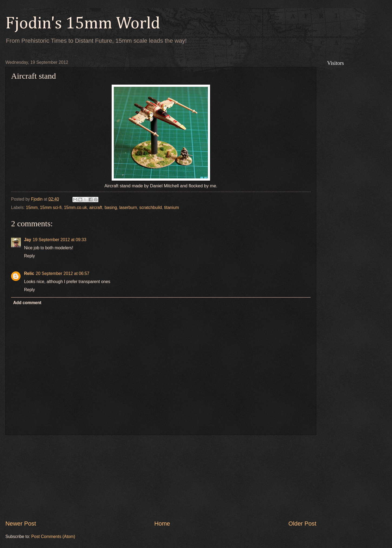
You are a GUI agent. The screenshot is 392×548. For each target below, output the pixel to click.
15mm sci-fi (51, 207)
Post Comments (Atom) (53, 537)
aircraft (96, 207)
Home (162, 524)
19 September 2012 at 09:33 (59, 240)
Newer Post (21, 524)
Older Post (302, 524)
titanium (172, 207)
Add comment (27, 303)
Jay (28, 240)
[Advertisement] (161, 477)
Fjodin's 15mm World (83, 24)
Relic (29, 273)
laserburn (128, 207)
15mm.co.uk (75, 207)
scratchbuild (150, 207)
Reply (29, 256)
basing (111, 207)
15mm (32, 207)
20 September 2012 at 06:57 (62, 273)
